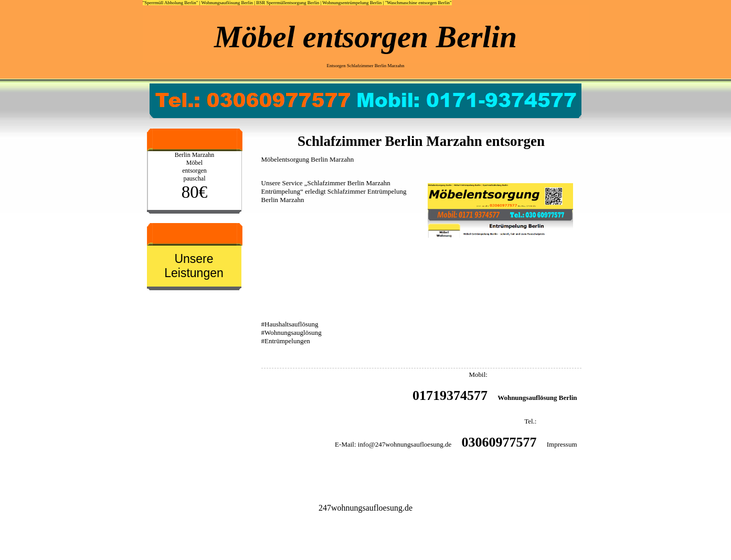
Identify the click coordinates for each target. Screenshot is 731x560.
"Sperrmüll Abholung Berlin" (171, 3)
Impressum (562, 444)
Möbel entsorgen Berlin (365, 37)
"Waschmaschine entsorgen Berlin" (419, 3)
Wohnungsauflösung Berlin (227, 3)
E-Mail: (345, 444)
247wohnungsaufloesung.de (365, 508)
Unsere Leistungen (194, 266)
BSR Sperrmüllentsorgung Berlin (288, 3)
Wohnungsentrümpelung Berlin (352, 3)
